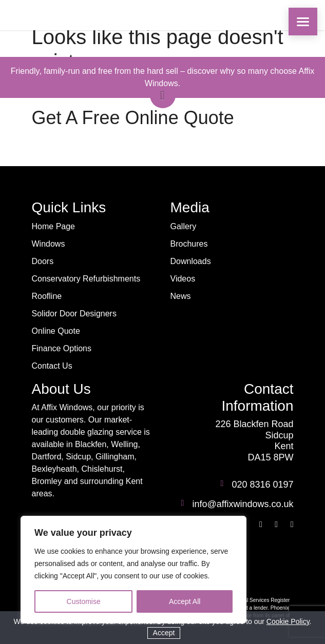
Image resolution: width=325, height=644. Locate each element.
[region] (133, 570)
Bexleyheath (54, 469)
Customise (84, 601)
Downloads (191, 261)
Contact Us (52, 366)
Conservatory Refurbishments (86, 279)
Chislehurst (102, 469)
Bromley (47, 481)
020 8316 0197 (262, 485)
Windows (49, 244)
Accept (164, 633)
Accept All (185, 601)
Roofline (47, 296)
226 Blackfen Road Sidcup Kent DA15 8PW (254, 441)
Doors (43, 261)
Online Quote (56, 331)
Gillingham (115, 457)
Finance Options (62, 348)
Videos (183, 279)
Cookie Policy (288, 621)
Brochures (189, 244)
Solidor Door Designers (74, 314)
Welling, (126, 444)
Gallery (184, 226)
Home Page (54, 226)
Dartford (47, 457)
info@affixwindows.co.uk (243, 504)
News (181, 296)
